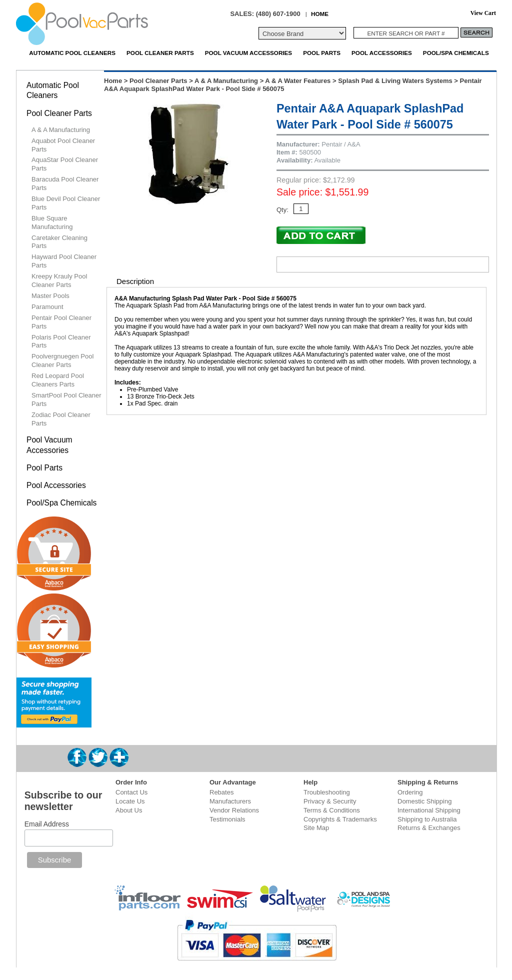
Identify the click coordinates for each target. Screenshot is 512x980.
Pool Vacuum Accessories (248, 53)
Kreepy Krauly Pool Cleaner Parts (59, 280)
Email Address (47, 824)
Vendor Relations (234, 810)
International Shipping (429, 810)
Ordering (410, 792)
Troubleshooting (327, 792)
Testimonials (227, 819)
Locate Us (130, 801)
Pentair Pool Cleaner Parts (61, 322)
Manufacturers (230, 801)
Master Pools (50, 296)
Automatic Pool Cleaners (72, 53)
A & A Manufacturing (226, 81)
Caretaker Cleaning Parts (59, 242)
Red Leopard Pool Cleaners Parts (58, 380)
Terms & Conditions (332, 810)
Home (113, 81)
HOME (320, 14)
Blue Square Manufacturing (52, 222)
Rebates (221, 792)
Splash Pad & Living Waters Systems (395, 81)
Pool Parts (322, 53)
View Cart (483, 13)
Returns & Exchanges (429, 828)
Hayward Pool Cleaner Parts (64, 261)
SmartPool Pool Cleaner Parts (66, 399)
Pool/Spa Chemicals (456, 53)
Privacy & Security (330, 801)
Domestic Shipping (424, 801)
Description (135, 281)
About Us (129, 810)
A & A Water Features (298, 81)
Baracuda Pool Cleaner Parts (65, 183)
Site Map (316, 828)
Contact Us (131, 792)
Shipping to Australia (427, 819)
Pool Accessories (382, 53)
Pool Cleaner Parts (160, 53)
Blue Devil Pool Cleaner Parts (66, 203)
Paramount (47, 307)
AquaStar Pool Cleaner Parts (65, 164)
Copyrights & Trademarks (340, 819)
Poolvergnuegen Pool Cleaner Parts (62, 360)
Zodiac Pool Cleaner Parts (61, 419)
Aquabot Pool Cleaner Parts (63, 145)
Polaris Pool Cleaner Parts (61, 341)
